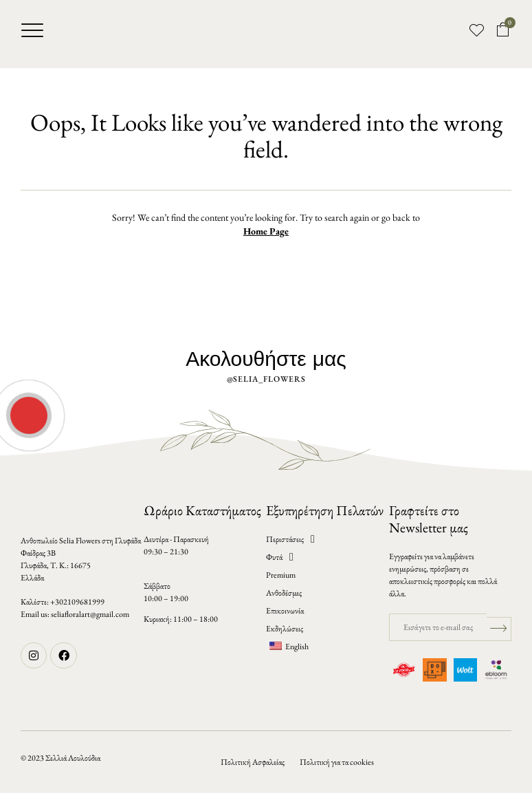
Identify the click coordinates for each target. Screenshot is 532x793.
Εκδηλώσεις (285, 629)
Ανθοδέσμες (284, 593)
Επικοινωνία (285, 611)
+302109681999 (77, 602)
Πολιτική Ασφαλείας (253, 762)
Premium (281, 575)
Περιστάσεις (290, 539)
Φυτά (280, 557)
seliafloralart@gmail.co (87, 614)
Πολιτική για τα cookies (337, 762)
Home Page (266, 231)
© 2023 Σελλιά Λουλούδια (60, 758)
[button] (32, 30)
